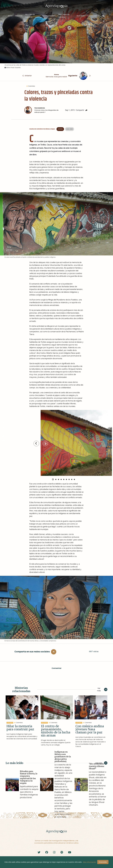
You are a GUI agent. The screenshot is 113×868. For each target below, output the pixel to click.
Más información (90, 862)
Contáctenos (93, 16)
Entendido (103, 862)
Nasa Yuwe (70, 129)
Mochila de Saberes (30, 16)
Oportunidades (49, 16)
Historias (19, 16)
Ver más (102, 689)
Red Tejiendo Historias (64, 16)
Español (60, 129)
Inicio (10, 16)
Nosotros (81, 16)
